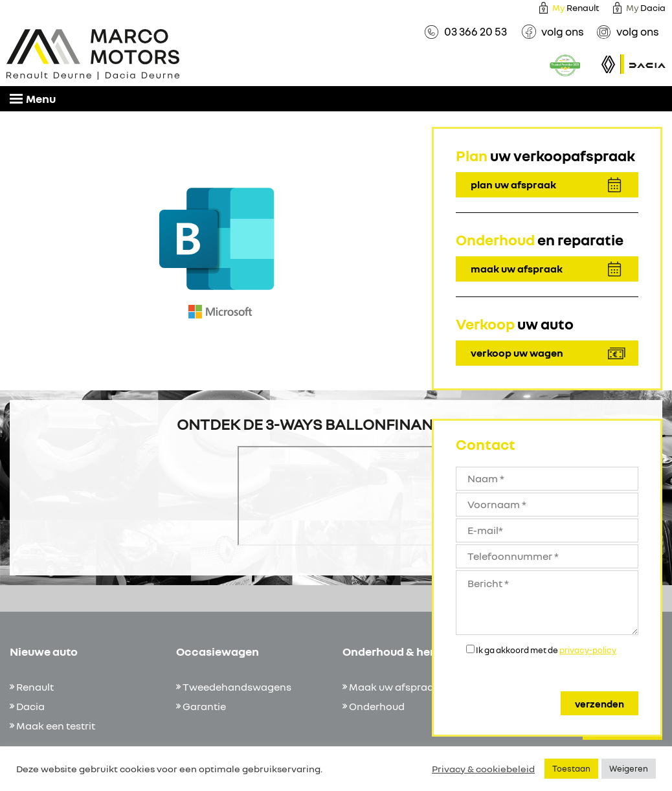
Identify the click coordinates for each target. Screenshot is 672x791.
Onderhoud (377, 706)
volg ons (563, 31)
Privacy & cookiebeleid (483, 769)
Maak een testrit (56, 726)
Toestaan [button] (571, 768)
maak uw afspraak (517, 269)
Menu (33, 98)
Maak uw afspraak (394, 687)
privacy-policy (588, 650)
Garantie (204, 706)
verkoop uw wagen (517, 353)
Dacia (30, 706)
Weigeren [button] (629, 768)
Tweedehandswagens (237, 687)
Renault (576, 7)
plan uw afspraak (513, 184)
